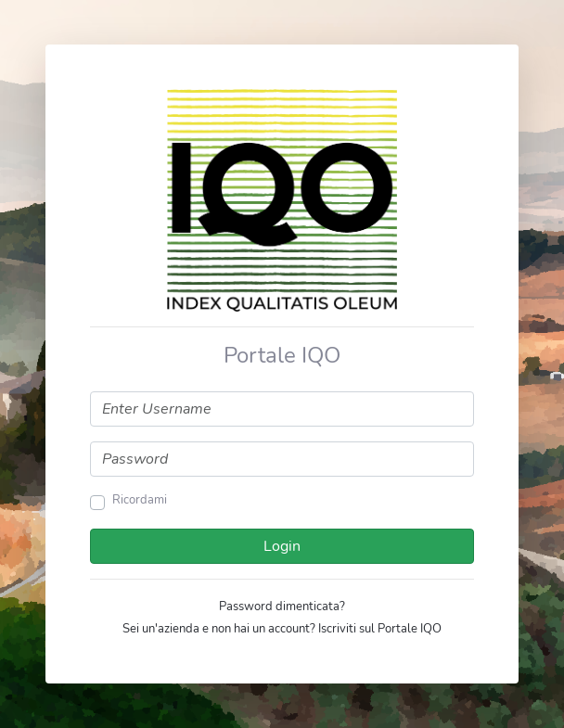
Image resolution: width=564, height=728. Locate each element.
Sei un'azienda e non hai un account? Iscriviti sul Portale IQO (282, 629)
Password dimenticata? (282, 607)
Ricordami (140, 500)
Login (282, 546)
